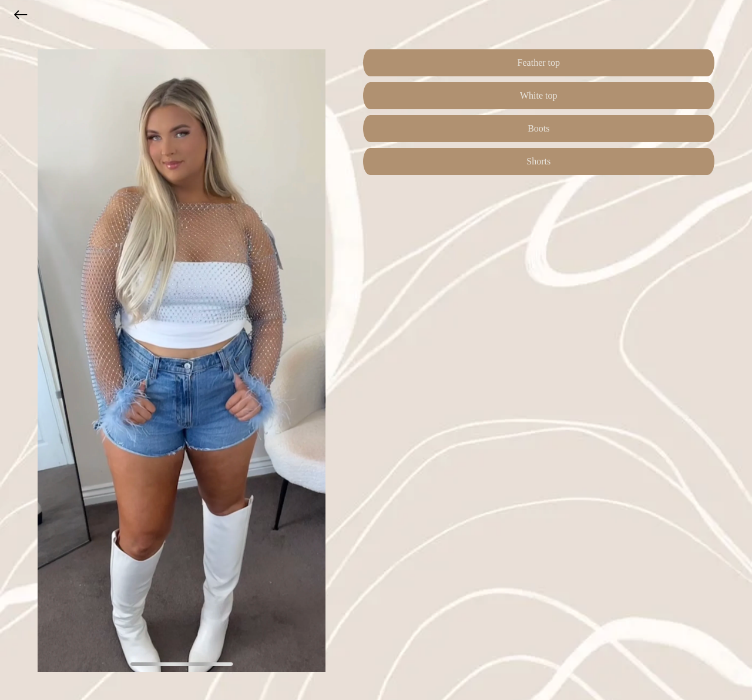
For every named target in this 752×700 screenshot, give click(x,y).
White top (539, 95)
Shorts (538, 161)
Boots (538, 128)
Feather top (539, 63)
